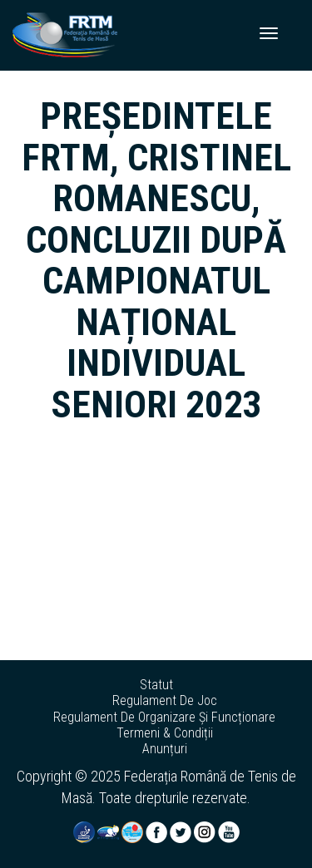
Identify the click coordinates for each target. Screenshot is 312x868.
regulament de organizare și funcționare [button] (164, 718)
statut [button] (156, 685)
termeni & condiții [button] (165, 733)
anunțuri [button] (165, 749)
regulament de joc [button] (165, 701)
